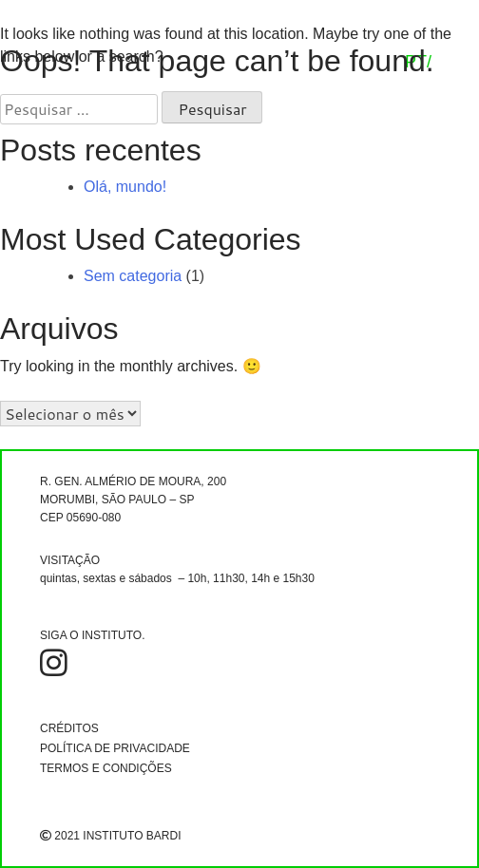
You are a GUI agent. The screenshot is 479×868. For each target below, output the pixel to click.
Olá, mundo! (125, 187)
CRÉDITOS (69, 728)
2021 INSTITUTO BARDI (110, 836)
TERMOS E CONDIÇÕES (106, 768)
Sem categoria (133, 276)
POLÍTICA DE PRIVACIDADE (115, 748)
